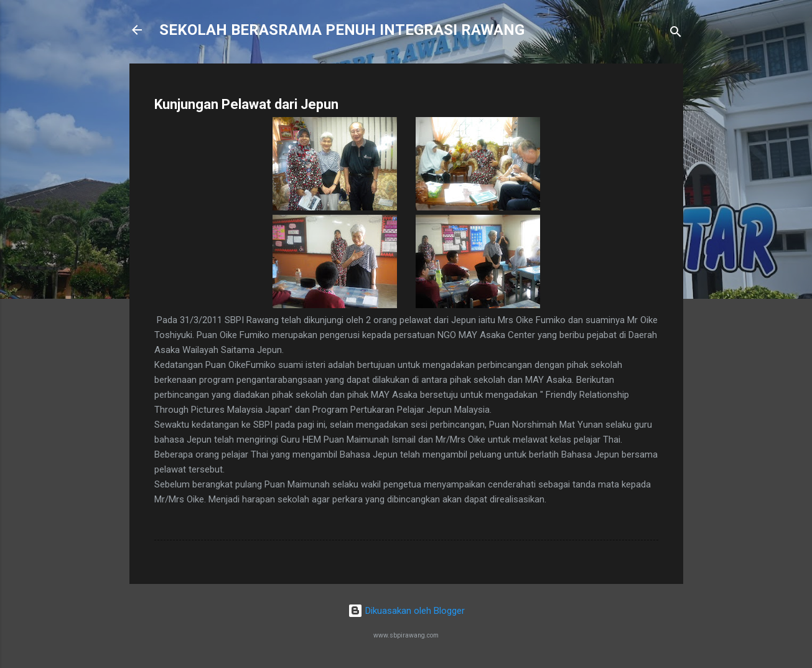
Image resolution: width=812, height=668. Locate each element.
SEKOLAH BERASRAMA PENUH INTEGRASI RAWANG (342, 30)
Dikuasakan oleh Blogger (406, 611)
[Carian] (676, 34)
